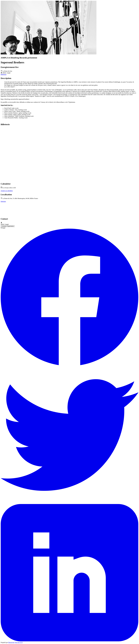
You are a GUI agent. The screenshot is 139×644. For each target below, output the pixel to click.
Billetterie (4, 74)
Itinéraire (3, 201)
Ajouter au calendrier (7, 191)
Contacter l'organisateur (8, 226)
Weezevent (11, 642)
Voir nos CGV (19, 642)
